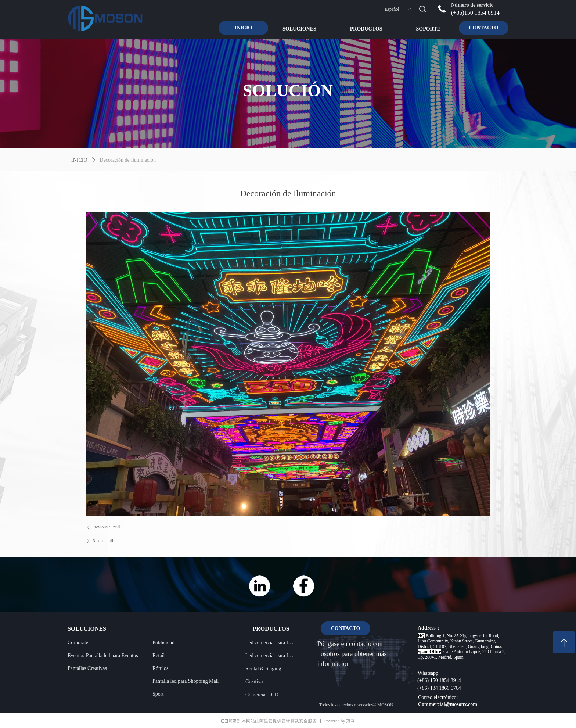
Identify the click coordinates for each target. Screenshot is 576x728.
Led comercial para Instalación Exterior (273, 655)
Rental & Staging (263, 669)
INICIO (79, 160)
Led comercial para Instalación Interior (273, 643)
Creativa (254, 682)
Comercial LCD (262, 695)
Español (392, 9)
